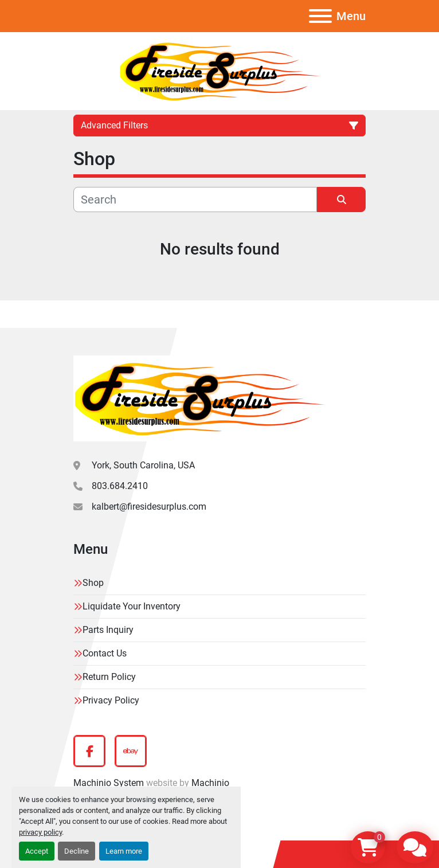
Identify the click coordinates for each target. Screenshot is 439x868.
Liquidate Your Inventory (132, 606)
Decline (77, 851)
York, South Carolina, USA (143, 465)
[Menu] (320, 16)
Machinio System (109, 783)
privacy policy (40, 832)
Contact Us (105, 653)
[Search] (195, 200)
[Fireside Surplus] (199, 398)
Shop (93, 583)
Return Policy (109, 677)
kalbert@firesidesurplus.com (149, 507)
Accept (37, 851)
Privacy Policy (111, 700)
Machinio (210, 783)
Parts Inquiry (108, 630)
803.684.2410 (120, 486)
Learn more (124, 851)
